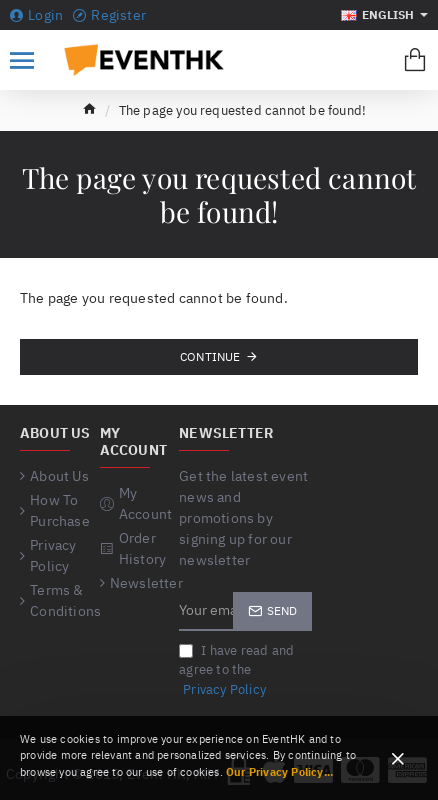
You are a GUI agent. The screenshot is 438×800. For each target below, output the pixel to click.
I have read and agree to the (236, 671)
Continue (210, 356)
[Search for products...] (370, 60)
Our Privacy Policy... (279, 772)
